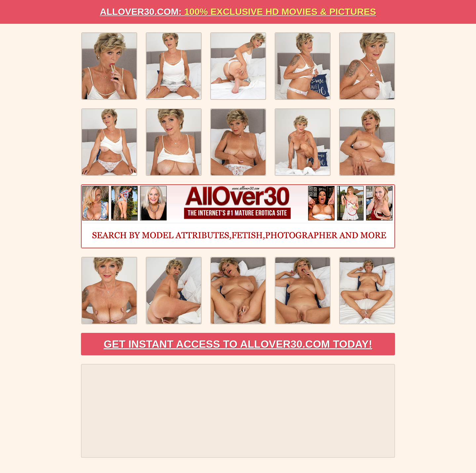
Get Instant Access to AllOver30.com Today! (238, 344)
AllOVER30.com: (238, 12)
